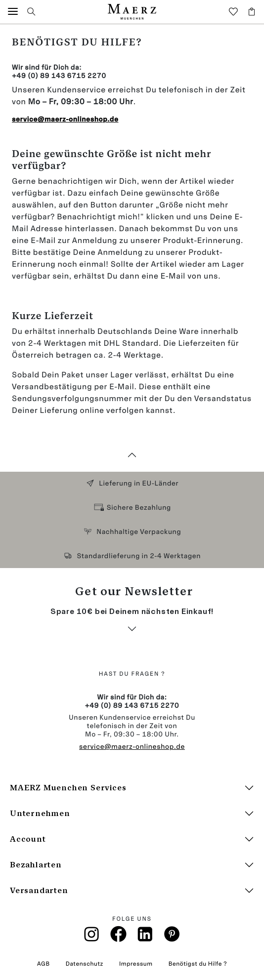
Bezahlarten (36, 865)
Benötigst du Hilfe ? (198, 964)
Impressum (136, 964)
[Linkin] (145, 937)
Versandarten (39, 890)
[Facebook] (118, 937)
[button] (13, 12)
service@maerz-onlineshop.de (132, 747)
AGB (44, 964)
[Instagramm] (92, 937)
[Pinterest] (172, 937)
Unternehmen (40, 813)
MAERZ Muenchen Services (68, 788)
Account (28, 839)
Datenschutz (85, 964)
